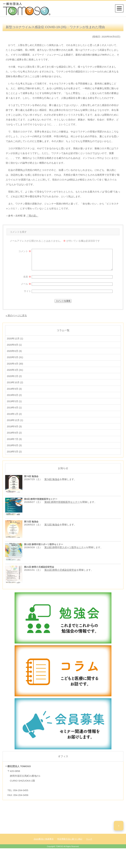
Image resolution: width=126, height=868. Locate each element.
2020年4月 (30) (15, 365)
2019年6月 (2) (14, 398)
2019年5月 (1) (14, 404)
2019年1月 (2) (14, 417)
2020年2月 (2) (14, 378)
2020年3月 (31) (15, 371)
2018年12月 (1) (15, 424)
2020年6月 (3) (14, 352)
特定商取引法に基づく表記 (70, 844)
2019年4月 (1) (14, 411)
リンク (89, 844)
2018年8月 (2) (14, 437)
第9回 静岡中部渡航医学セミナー (62, 507)
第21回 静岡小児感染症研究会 (60, 575)
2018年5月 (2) (14, 457)
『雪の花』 (32, 216)
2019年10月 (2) (15, 385)
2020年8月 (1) (14, 345)
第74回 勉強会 (52, 485)
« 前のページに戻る (16, 315)
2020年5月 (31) (15, 358)
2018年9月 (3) (14, 431)
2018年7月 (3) (14, 444)
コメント (25, 251)
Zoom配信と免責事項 (44, 844)
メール (26, 284)
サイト (27, 291)
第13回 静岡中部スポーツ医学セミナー (65, 553)
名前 (27, 277)
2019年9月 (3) (14, 391)
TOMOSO (60, 852)
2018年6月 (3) (14, 450)
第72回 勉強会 (52, 530)
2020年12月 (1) (15, 339)
